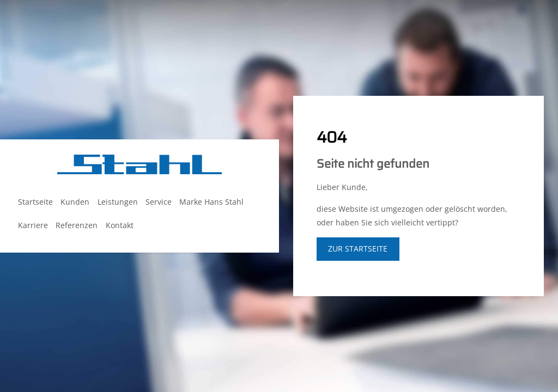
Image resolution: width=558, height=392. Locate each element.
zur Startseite (358, 249)
